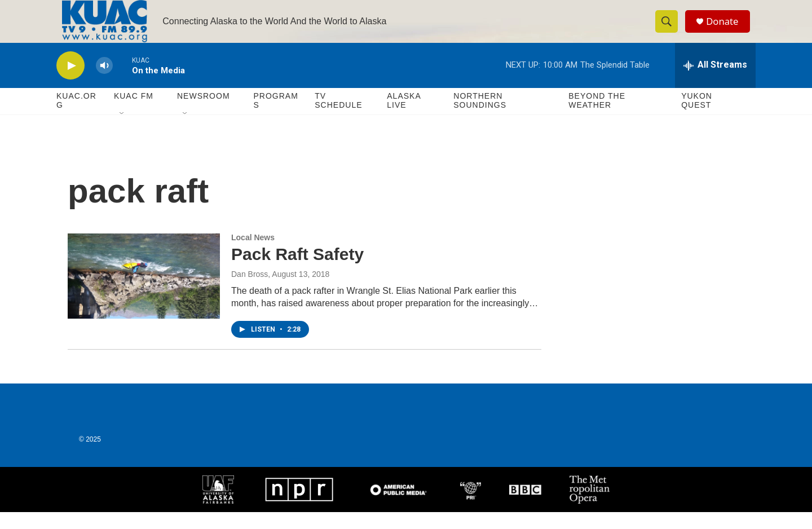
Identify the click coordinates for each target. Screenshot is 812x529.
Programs (275, 117)
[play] (70, 82)
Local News (253, 254)
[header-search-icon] (670, 30)
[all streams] (715, 82)
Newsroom (204, 113)
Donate (727, 30)
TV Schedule (338, 117)
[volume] (104, 82)
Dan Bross (250, 291)
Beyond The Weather (597, 117)
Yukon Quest (697, 117)
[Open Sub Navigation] (122, 131)
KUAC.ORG (76, 117)
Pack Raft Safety (297, 271)
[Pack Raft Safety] (144, 293)
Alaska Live (404, 117)
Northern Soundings (480, 117)
